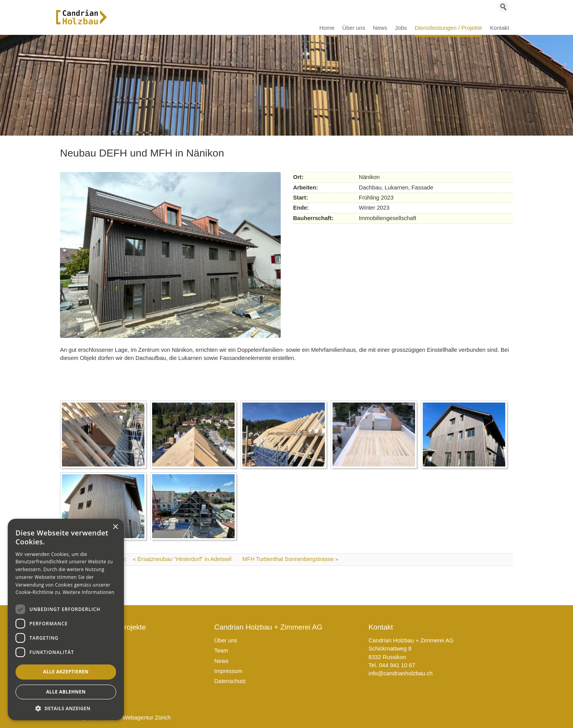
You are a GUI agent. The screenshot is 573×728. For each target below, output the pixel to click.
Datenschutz (230, 681)
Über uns (226, 640)
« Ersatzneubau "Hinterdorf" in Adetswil (183, 559)
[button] (66, 708)
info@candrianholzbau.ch (401, 673)
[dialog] (66, 620)
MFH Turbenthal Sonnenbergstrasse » (290, 559)
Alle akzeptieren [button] (66, 672)
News (221, 661)
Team (221, 651)
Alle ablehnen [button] (66, 692)
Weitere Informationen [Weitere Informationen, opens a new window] (89, 592)
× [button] (115, 527)
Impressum (228, 671)
